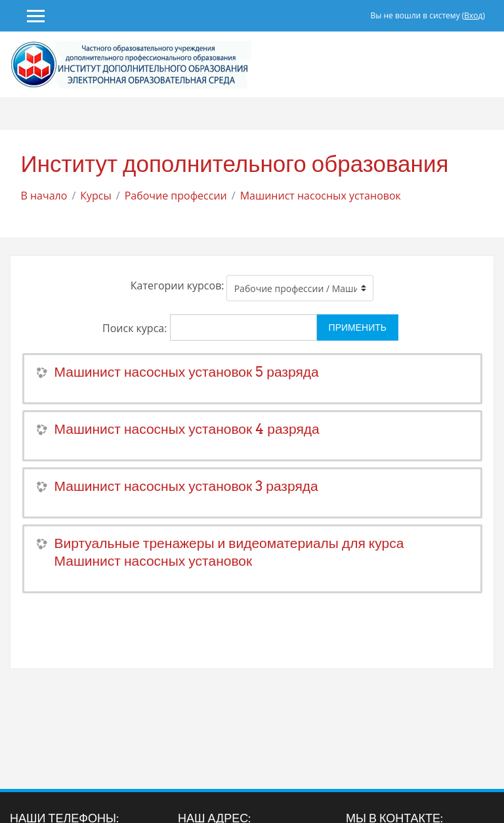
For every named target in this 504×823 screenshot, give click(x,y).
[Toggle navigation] (490, 64)
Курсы (96, 196)
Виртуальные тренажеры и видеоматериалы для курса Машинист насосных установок (229, 552)
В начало (44, 196)
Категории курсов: (178, 285)
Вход (473, 15)
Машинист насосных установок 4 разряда (187, 429)
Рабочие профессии (176, 196)
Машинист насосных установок (321, 196)
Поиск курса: (136, 328)
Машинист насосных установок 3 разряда (186, 486)
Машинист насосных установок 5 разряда (187, 372)
